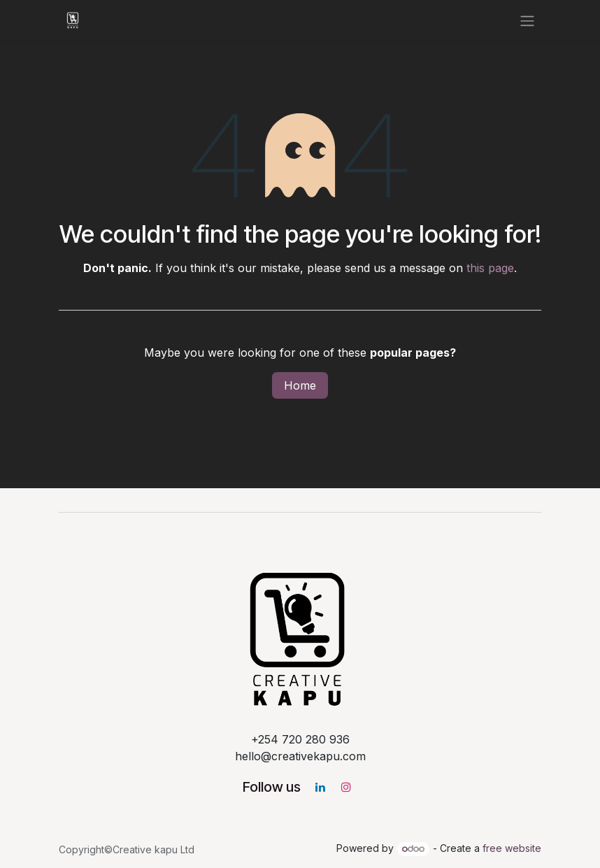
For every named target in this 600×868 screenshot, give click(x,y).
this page (490, 268)
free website (512, 848)
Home (300, 385)
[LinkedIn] (320, 787)
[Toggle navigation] (527, 20)
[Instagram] (346, 787)
